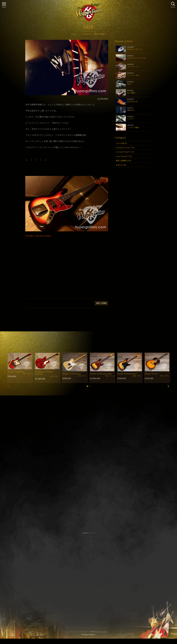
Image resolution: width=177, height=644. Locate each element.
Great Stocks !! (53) (124, 156)
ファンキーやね (133, 75)
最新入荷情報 (101, 303)
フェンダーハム (133, 67)
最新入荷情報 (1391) (123, 160)
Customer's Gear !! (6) (125, 147)
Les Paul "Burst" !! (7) (125, 152)
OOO (129, 84)
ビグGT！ (131, 119)
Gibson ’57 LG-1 (151, 374)
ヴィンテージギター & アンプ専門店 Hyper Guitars (88, 632)
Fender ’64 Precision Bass (101, 374)
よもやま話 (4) (121, 143)
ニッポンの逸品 (133, 127)
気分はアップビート (135, 49)
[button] (87, 386)
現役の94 (131, 110)
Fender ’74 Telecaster (72, 374)
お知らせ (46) (121, 165)
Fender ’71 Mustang (16, 372)
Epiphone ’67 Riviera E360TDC (44, 373)
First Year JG (132, 101)
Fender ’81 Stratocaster (127, 374)
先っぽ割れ (131, 93)
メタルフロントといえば (136, 58)
